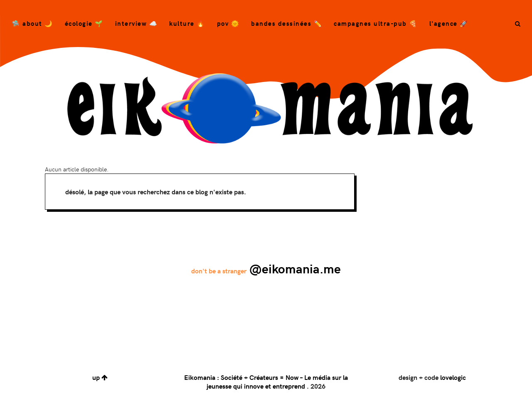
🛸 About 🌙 (32, 23)
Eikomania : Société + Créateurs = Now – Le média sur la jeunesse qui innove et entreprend (266, 382)
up (100, 377)
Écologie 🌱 (84, 23)
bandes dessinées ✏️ (287, 23)
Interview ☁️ (137, 23)
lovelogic (453, 377)
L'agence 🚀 (449, 23)
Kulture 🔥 (187, 23)
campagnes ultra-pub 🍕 (376, 23)
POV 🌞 (228, 23)
